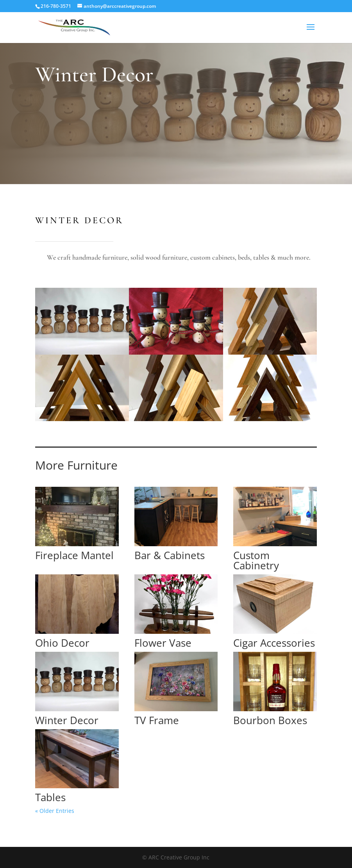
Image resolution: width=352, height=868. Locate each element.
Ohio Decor (62, 643)
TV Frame (157, 720)
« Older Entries (55, 811)
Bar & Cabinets (170, 555)
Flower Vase (163, 643)
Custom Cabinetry (256, 560)
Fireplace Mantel (74, 555)
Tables (50, 797)
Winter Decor (67, 720)
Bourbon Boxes (270, 720)
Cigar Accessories (274, 643)
